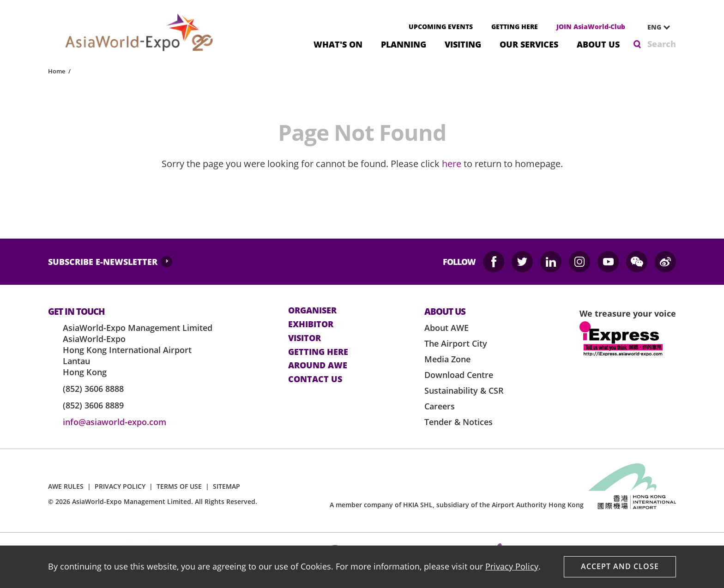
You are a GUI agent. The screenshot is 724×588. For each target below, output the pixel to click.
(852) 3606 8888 (93, 389)
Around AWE (318, 366)
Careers (440, 406)
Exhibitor (311, 324)
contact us (315, 379)
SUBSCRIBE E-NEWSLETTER (103, 262)
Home (57, 71)
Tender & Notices (459, 422)
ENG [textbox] (654, 27)
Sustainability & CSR (464, 390)
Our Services (529, 44)
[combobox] (655, 27)
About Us (598, 44)
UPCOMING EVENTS (441, 27)
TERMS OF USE (179, 486)
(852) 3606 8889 (93, 405)
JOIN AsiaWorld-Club (591, 27)
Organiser (312, 311)
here (452, 164)
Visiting (463, 44)
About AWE (446, 328)
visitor (305, 338)
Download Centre (459, 375)
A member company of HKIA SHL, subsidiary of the (457, 505)
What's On (338, 44)
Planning (404, 44)
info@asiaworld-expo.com (115, 422)
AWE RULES (66, 486)
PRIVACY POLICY (120, 486)
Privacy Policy (512, 566)
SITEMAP (226, 486)
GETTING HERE (515, 27)
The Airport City (456, 343)
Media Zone (447, 359)
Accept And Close (620, 566)
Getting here (318, 352)
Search (662, 44)
